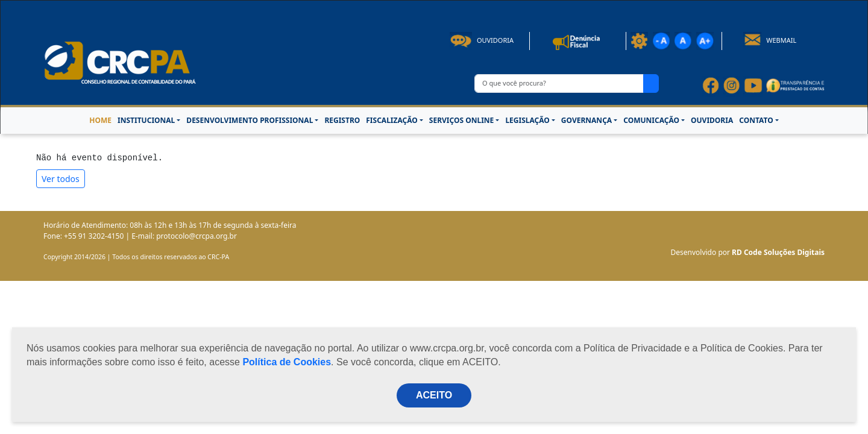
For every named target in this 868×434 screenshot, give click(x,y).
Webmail (770, 40)
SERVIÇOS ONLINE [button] (461, 120)
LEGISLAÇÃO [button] (527, 120)
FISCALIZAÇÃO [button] (392, 120)
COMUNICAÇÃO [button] (651, 120)
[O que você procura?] (559, 83)
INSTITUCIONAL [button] (146, 120)
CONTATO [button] (756, 120)
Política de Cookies (287, 362)
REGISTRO (342, 120)
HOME (100, 120)
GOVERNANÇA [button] (587, 120)
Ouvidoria (482, 40)
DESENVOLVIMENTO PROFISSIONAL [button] (250, 120)
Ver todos (61, 179)
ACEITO (434, 395)
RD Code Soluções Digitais (778, 252)
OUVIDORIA (712, 120)
